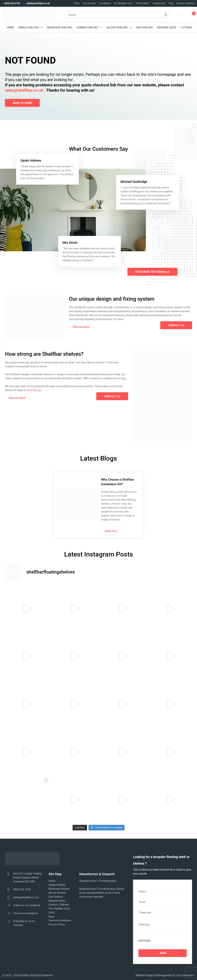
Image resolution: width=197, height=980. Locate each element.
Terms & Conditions (60, 920)
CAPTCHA (144, 941)
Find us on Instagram (26, 913)
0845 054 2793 (11, 3)
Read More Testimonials (152, 272)
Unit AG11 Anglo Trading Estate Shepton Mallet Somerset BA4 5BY (28, 878)
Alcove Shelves (117, 27)
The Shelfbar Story (123, 3)
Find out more (79, 327)
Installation (105, 3)
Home (10, 27)
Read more (109, 531)
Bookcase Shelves (60, 27)
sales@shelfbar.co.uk (24, 90)
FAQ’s (52, 913)
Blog (171, 3)
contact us (176, 325)
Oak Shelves (144, 27)
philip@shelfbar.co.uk (37, 3)
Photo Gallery (143, 3)
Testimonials (159, 3)
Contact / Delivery (185, 3)
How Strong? (89, 3)
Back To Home (22, 103)
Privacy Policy (57, 924)
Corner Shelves (87, 27)
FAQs (77, 3)
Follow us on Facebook (27, 905)
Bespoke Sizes (167, 27)
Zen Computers (185, 975)
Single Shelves (29, 27)
